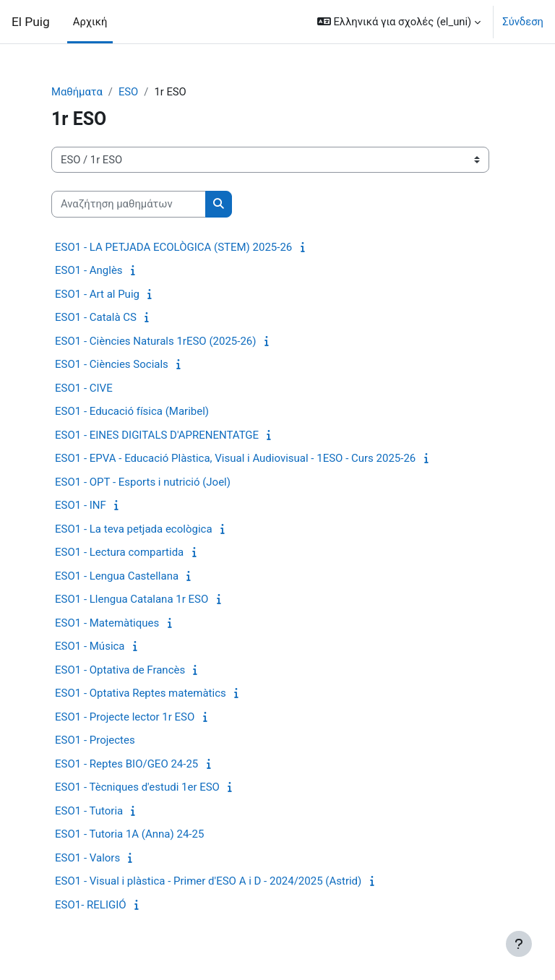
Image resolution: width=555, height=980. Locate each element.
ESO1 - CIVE (84, 388)
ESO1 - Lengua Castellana (117, 576)
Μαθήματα (77, 92)
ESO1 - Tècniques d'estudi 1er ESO (137, 787)
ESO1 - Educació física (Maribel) (132, 411)
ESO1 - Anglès (89, 270)
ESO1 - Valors (87, 858)
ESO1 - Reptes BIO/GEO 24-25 (126, 764)
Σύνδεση (523, 22)
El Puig (31, 22)
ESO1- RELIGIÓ (91, 905)
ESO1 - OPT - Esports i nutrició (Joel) (143, 482)
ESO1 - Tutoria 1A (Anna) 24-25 (129, 834)
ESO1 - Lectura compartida (119, 552)
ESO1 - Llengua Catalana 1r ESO (132, 599)
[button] (399, 22)
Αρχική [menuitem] (90, 22)
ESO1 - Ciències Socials (112, 364)
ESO (128, 92)
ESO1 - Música (90, 646)
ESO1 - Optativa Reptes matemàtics (141, 693)
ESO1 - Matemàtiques (107, 623)
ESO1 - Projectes (95, 740)
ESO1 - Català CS (96, 317)
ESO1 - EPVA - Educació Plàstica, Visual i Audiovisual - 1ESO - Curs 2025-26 (235, 458)
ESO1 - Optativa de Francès (120, 670)
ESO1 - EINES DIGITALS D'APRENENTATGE (157, 435)
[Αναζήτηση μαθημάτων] (129, 204)
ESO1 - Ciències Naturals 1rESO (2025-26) (156, 341)
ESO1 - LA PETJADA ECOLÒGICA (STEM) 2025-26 (173, 247)
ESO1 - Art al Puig (97, 294)
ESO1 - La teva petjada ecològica (134, 529)
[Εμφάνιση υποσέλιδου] (519, 944)
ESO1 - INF (81, 505)
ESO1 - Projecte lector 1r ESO (125, 717)
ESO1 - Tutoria (89, 811)
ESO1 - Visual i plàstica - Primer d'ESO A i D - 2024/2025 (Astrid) (208, 881)
